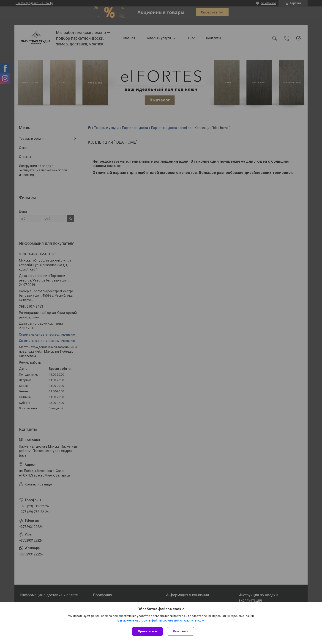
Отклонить (181, 631)
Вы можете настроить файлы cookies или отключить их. (160, 621)
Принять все (147, 631)
